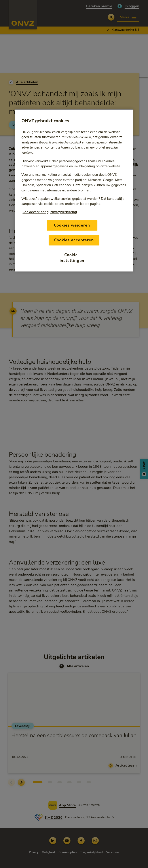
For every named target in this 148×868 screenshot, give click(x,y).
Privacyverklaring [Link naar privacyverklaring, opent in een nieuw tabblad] (63, 212)
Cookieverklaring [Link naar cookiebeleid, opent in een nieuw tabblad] (36, 212)
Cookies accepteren (74, 240)
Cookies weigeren (72, 225)
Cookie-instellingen (72, 258)
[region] (74, 190)
